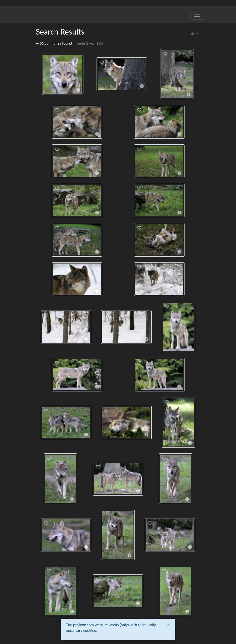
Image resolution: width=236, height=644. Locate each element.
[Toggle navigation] (197, 15)
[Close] (169, 625)
